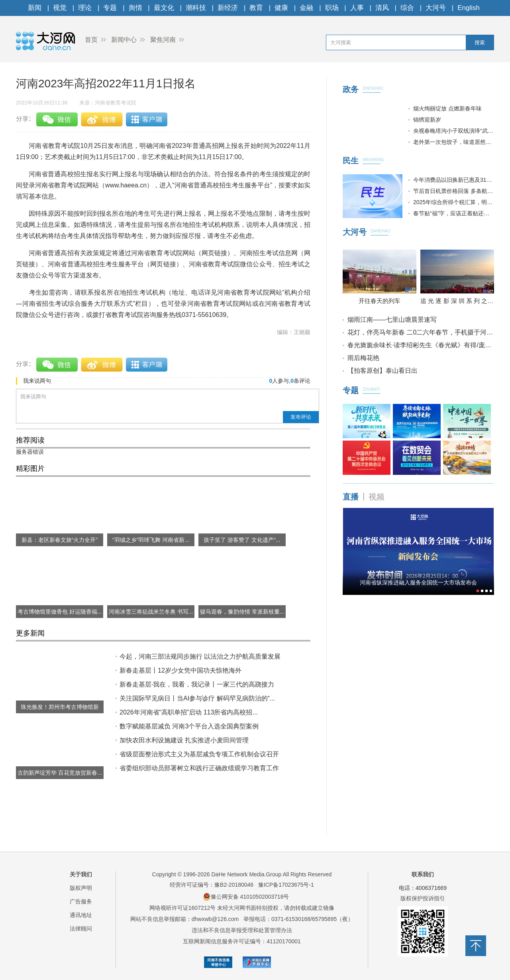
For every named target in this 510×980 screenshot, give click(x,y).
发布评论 (301, 417)
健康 (281, 8)
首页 (91, 40)
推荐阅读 (30, 440)
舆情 (135, 8)
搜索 (480, 42)
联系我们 (423, 874)
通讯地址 (81, 915)
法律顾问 (81, 929)
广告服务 (81, 901)
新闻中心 (124, 40)
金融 (306, 8)
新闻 (35, 8)
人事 (357, 8)
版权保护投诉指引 (423, 898)
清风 (382, 8)
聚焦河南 (163, 40)
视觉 (60, 8)
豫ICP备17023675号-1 (286, 885)
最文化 (164, 8)
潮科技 (196, 8)
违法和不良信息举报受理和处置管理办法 (242, 930)
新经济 (228, 8)
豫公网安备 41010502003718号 (246, 897)
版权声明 (81, 888)
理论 (85, 8)
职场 (332, 8)
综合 (407, 8)
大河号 (436, 8)
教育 (256, 8)
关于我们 (81, 874)
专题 (110, 8)
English (469, 8)
